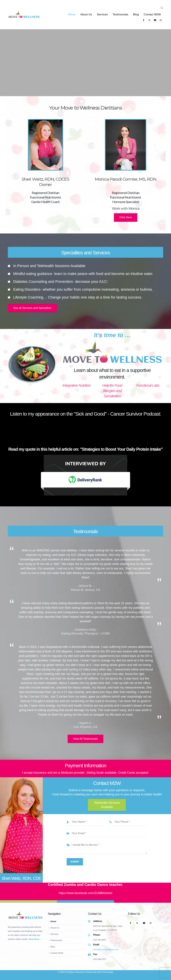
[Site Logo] (24, 15)
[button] (162, 8)
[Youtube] (155, 20)
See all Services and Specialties (32, 308)
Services (102, 14)
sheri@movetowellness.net (106, 950)
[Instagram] (161, 20)
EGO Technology (105, 972)
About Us (86, 14)
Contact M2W (152, 14)
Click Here (126, 217)
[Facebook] (144, 20)
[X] (149, 20)
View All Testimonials (85, 739)
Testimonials (121, 14)
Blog (136, 14)
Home (72, 14)
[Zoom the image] (85, 456)
